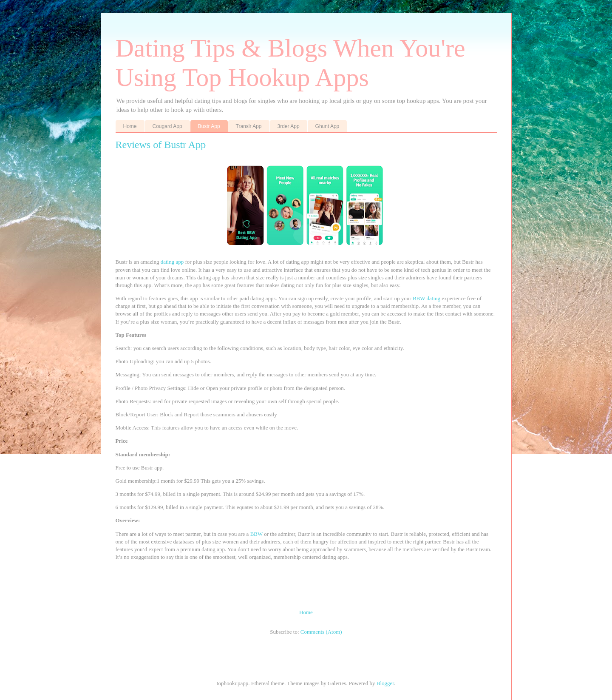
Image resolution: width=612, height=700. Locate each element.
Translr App (249, 126)
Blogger (385, 683)
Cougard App (167, 126)
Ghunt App (327, 126)
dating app (172, 262)
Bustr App (209, 126)
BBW (257, 534)
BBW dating (426, 298)
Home (130, 126)
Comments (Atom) (321, 632)
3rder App (289, 126)
